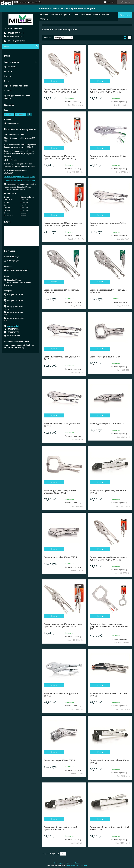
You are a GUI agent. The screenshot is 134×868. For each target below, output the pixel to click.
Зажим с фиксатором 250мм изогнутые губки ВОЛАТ (108, 291)
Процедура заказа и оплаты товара (17, 97)
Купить (54, 81)
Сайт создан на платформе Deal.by (67, 863)
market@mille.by (14, 326)
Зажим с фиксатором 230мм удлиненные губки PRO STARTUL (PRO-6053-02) (63, 625)
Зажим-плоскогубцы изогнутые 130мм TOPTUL (108, 224)
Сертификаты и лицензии (16, 86)
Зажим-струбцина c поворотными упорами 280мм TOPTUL (60, 492)
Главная (44, 14)
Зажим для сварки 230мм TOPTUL (60, 760)
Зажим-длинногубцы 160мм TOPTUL (107, 424)
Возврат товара (101, 14)
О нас (75, 14)
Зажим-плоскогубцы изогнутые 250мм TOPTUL (108, 157)
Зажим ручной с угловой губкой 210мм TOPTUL (108, 492)
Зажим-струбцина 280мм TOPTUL (106, 357)
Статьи (7, 76)
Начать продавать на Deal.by (30, 2)
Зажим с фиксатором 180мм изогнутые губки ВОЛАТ (62, 291)
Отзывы (8, 91)
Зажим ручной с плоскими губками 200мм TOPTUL (110, 762)
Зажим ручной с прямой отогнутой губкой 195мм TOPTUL (109, 828)
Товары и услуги (59, 14)
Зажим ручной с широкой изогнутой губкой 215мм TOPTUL (61, 828)
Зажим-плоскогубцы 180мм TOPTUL (61, 557)
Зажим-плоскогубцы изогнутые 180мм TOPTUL (62, 425)
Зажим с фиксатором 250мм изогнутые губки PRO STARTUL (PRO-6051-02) (108, 91)
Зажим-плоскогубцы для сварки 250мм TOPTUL (109, 695)
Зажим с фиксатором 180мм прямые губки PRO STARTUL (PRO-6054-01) (61, 91)
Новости (8, 72)
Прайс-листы (10, 67)
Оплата (44, 19)
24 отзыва (111, 2)
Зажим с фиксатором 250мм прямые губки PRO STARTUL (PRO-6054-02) (61, 157)
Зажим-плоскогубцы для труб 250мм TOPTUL (62, 695)
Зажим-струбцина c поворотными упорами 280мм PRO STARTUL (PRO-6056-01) (109, 627)
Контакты (86, 14)
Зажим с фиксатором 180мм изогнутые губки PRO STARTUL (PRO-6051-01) (108, 559)
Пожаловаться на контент (77, 865)
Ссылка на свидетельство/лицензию (19, 177)
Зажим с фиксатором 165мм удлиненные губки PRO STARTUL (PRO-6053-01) (63, 224)
